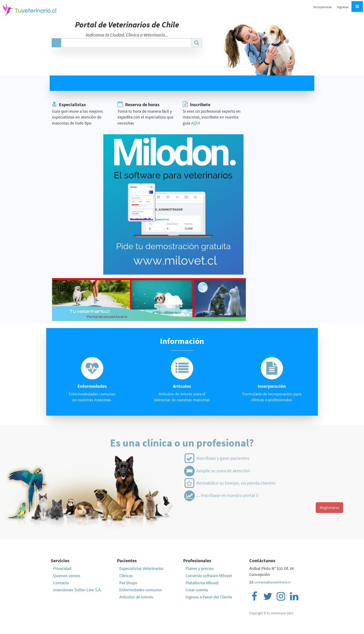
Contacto (61, 583)
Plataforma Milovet (202, 583)
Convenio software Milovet (209, 576)
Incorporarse (323, 7)
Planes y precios (200, 568)
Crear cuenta (197, 590)
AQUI (196, 123)
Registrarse (329, 508)
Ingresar (343, 7)
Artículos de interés (136, 597)
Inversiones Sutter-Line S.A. (77, 590)
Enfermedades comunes (141, 590)
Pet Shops (128, 583)
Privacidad (62, 568)
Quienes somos (67, 576)
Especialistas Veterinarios (141, 568)
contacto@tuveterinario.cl (272, 582)
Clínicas (126, 576)
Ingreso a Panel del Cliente (209, 597)
